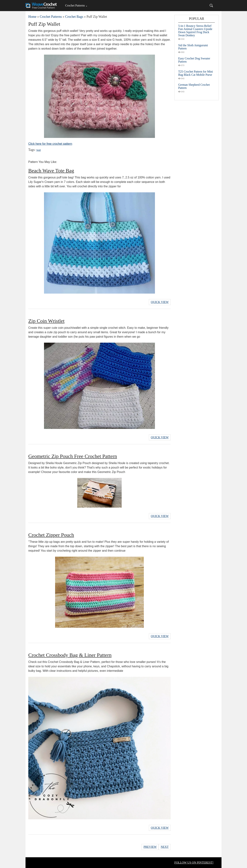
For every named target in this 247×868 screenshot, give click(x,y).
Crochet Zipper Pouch (51, 535)
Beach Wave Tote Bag (51, 171)
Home (32, 17)
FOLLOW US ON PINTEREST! (194, 863)
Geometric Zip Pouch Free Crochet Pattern (73, 456)
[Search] (211, 6)
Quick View (160, 302)
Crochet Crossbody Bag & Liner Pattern (70, 655)
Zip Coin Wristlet (46, 321)
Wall (38, 150)
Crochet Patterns (75, 5)
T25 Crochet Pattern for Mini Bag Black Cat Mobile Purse (196, 73)
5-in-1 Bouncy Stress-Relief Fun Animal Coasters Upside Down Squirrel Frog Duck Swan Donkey (195, 31)
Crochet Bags (74, 17)
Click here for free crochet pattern (50, 144)
